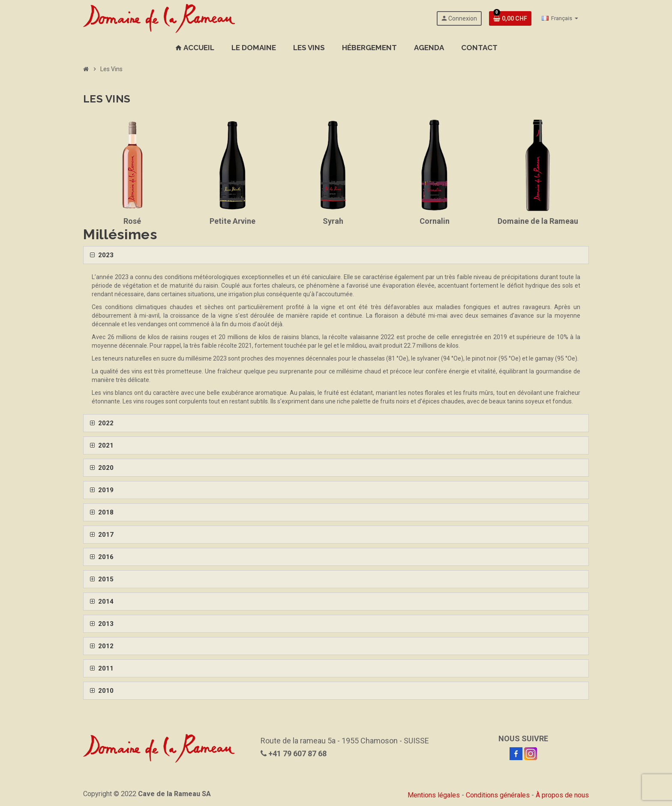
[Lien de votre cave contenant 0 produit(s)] (510, 18)
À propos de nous (562, 795)
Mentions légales (434, 795)
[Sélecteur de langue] (560, 18)
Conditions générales (498, 795)
